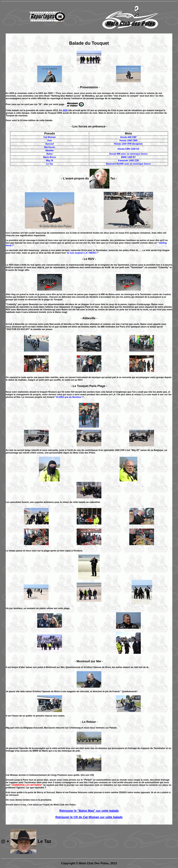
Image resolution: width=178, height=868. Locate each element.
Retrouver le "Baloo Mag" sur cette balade (89, 811)
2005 (65, 110)
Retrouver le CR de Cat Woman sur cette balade (89, 817)
